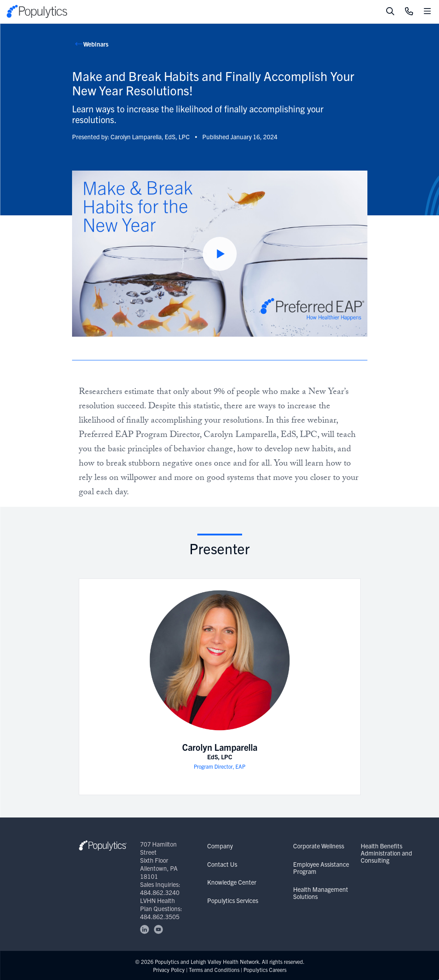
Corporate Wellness (319, 846)
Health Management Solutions (321, 893)
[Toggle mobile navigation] (427, 12)
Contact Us (222, 864)
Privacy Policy (169, 969)
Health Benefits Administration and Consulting (386, 853)
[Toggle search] (390, 12)
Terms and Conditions (214, 969)
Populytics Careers (265, 969)
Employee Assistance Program (321, 868)
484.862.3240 (160, 892)
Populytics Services (233, 900)
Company (220, 846)
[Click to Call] (409, 12)
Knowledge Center (232, 882)
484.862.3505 (160, 916)
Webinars (96, 44)
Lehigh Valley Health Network (225, 961)
